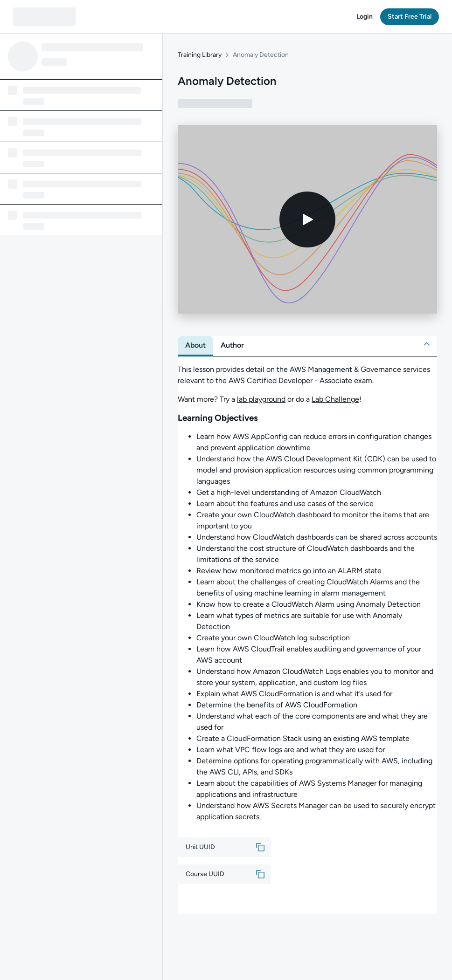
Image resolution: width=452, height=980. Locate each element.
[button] (365, 17)
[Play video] (307, 219)
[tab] (195, 345)
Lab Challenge (335, 399)
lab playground (261, 399)
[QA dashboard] (44, 17)
